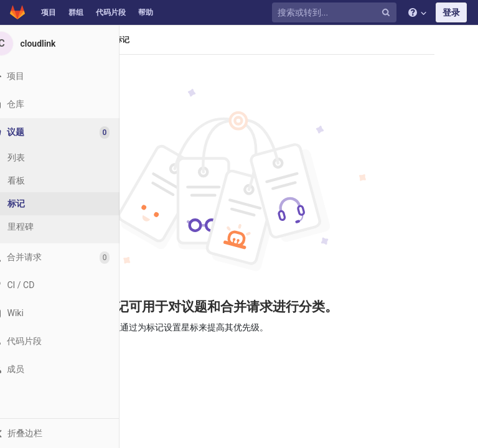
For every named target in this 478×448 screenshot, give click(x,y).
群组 (76, 12)
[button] (68, 433)
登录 (451, 12)
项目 (49, 12)
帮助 (146, 12)
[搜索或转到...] (336, 13)
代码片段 (111, 12)
